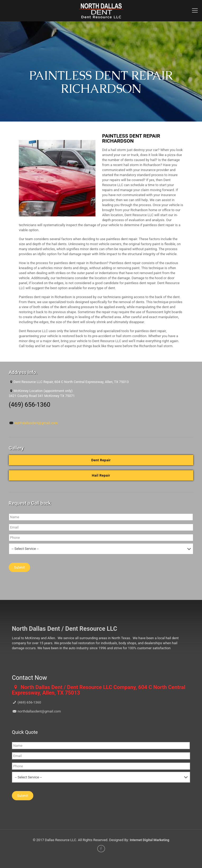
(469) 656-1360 (29, 702)
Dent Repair (101, 460)
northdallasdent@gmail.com (36, 423)
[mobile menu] (195, 11)
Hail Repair (101, 475)
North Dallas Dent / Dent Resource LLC (65, 629)
